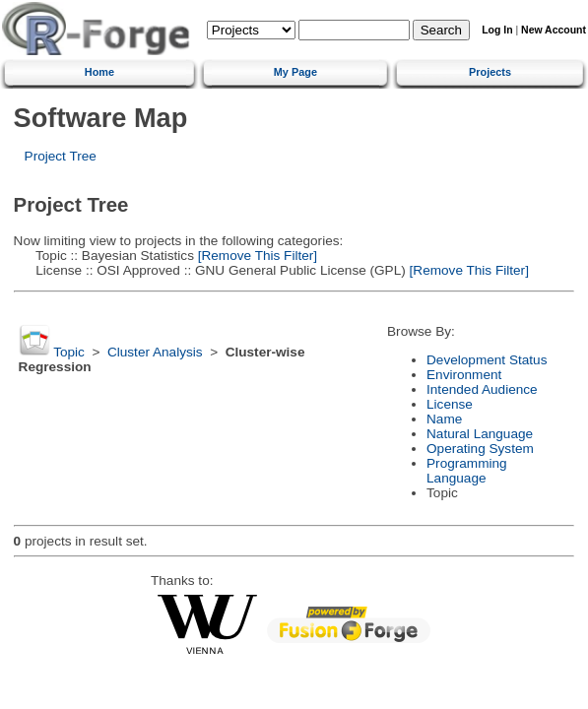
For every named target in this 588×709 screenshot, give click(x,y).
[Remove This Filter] (256, 256)
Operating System (480, 449)
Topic (69, 352)
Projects (490, 72)
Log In (497, 30)
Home (99, 72)
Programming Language (467, 471)
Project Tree (61, 156)
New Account (554, 30)
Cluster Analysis (155, 352)
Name (444, 419)
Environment (464, 375)
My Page (295, 72)
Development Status (487, 360)
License (450, 404)
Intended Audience (482, 389)
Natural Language (480, 434)
